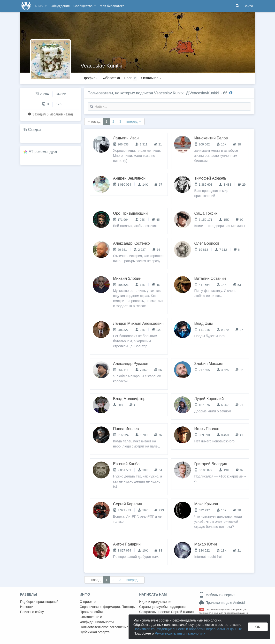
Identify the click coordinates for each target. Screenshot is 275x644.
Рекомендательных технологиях (180, 633)
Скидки (34, 130)
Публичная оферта (95, 632)
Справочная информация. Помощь (107, 607)
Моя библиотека (112, 6)
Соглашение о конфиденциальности (97, 619)
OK (258, 627)
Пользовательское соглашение (104, 627)
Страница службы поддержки (162, 607)
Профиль (90, 78)
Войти (248, 6)
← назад (94, 121)
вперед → (134, 121)
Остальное (152, 78)
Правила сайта (91, 612)
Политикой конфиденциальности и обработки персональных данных (187, 629)
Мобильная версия (217, 595)
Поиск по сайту (32, 612)
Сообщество (85, 6)
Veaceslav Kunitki (101, 66)
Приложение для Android (222, 603)
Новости (27, 607)
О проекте (88, 602)
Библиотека (111, 78)
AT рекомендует (43, 152)
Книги (41, 6)
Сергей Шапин (182, 612)
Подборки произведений (39, 602)
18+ (202, 610)
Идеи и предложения (156, 602)
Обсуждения (60, 6)
